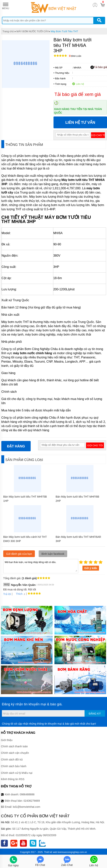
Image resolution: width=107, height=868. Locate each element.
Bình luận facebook (53, 554)
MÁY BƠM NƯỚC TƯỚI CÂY (32, 31)
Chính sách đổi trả (12, 760)
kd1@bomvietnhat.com (27, 807)
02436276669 (32, 801)
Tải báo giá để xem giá (78, 94)
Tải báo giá (99, 67)
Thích (18, 594)
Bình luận (75, 56)
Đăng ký (95, 714)
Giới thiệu (7, 740)
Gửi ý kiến (91, 568)
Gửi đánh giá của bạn (19, 554)
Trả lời (7, 594)
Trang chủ (8, 31)
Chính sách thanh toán (14, 746)
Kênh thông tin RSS (13, 779)
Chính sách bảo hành (14, 766)
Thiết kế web (51, 852)
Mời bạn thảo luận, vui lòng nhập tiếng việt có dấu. (41, 566)
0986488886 (27, 794)
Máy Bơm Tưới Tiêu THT (64, 31)
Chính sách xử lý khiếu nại (17, 773)
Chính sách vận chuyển (15, 753)
